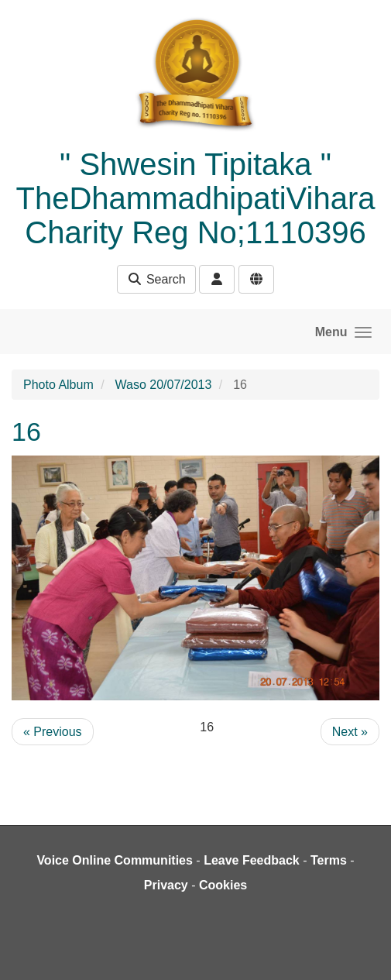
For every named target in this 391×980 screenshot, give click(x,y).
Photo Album (58, 385)
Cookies (223, 885)
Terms (329, 860)
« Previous (53, 732)
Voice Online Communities (115, 860)
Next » (350, 732)
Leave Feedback (252, 860)
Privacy (166, 885)
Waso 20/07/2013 (164, 385)
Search (156, 279)
